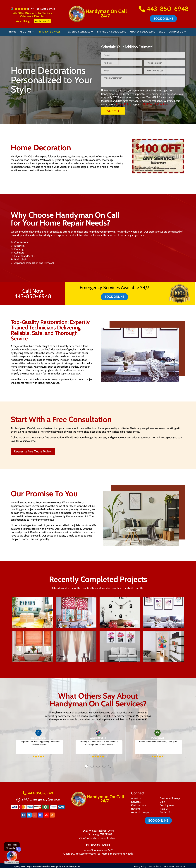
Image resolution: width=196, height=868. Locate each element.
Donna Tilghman (38, 738)
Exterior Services (80, 32)
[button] (135, 157)
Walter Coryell (158, 738)
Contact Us (177, 32)
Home (13, 32)
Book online (163, 19)
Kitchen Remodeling (143, 32)
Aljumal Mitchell (98, 738)
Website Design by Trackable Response (62, 866)
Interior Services (51, 32)
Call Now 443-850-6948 (33, 294)
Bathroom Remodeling (112, 32)
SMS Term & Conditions (156, 104)
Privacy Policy (123, 104)
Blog (162, 32)
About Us (27, 32)
